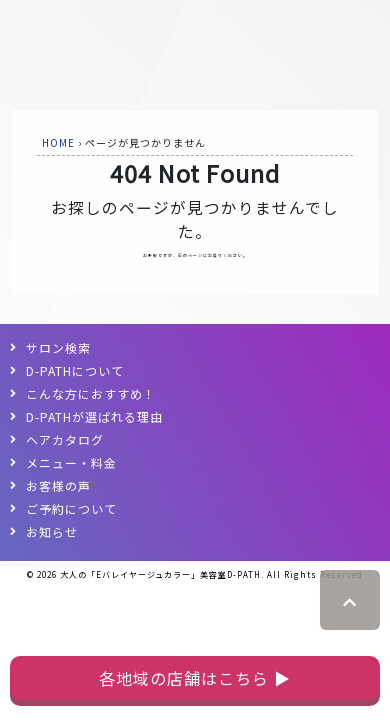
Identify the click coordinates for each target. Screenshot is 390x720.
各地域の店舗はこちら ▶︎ (195, 678)
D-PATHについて (75, 370)
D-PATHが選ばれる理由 (94, 416)
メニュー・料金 (71, 462)
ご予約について (71, 508)
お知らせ (52, 531)
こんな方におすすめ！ (91, 393)
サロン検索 (58, 347)
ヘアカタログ (65, 439)
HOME (58, 142)
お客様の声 (58, 485)
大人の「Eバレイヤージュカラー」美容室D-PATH (160, 574)
